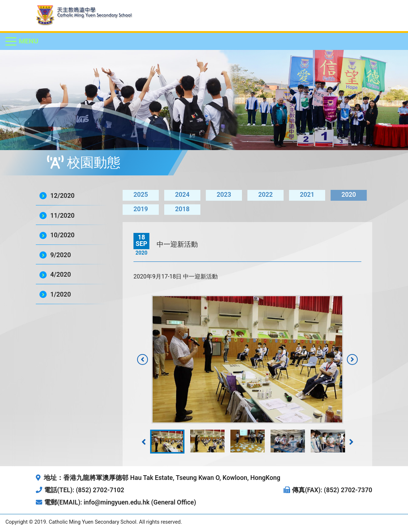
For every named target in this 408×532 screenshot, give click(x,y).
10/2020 (62, 235)
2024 (182, 195)
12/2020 (62, 196)
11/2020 (62, 216)
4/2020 (61, 274)
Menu (29, 41)
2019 (141, 209)
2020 (349, 195)
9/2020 (61, 255)
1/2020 (61, 294)
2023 (224, 195)
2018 (182, 209)
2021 (307, 195)
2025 (141, 195)
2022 (265, 195)
